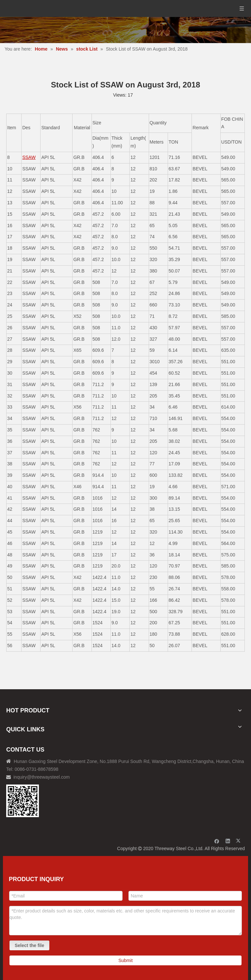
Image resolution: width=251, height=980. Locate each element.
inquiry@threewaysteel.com (42, 777)
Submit (125, 960)
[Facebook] (217, 841)
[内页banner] (125, 30)
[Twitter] (239, 841)
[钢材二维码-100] (23, 801)
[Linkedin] (228, 841)
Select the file (29, 945)
